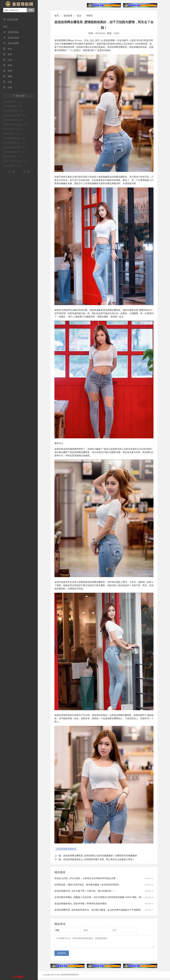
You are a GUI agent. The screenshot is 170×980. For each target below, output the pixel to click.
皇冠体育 (68, 16)
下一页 (26, 172)
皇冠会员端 (11, 38)
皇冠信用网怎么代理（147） (15, 138)
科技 (8, 82)
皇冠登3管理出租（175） (14, 111)
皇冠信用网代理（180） (13, 106)
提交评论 (62, 955)
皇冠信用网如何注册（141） (15, 147)
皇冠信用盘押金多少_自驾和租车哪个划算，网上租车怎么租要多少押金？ (99, 859)
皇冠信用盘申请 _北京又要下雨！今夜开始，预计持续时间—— (85, 891)
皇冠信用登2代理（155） (14, 120)
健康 (8, 76)
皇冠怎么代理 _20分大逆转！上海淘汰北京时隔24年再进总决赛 (85, 878)
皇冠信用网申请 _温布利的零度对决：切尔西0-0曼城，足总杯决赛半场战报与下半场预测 (97, 910)
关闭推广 (20, 977)
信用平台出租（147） (12, 134)
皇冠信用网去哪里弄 (66, 849)
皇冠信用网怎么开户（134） (15, 152)
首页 (5, 27)
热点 (8, 49)
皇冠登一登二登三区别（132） (16, 161)
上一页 (11, 172)
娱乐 (8, 54)
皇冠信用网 (11, 43)
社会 (8, 60)
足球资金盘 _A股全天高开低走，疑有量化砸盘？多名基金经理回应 (87, 885)
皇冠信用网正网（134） (13, 157)
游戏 (8, 87)
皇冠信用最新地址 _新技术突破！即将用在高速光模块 (81, 904)
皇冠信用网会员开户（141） (15, 143)
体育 (8, 65)
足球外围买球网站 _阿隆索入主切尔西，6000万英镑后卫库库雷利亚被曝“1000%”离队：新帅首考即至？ (105, 897)
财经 (8, 71)
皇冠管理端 (11, 32)
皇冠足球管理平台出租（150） (16, 125)
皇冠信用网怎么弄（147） (14, 129)
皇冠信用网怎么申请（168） (15, 115)
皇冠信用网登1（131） (13, 166)
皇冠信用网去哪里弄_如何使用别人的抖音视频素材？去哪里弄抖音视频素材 (100, 856)
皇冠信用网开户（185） (13, 102)
